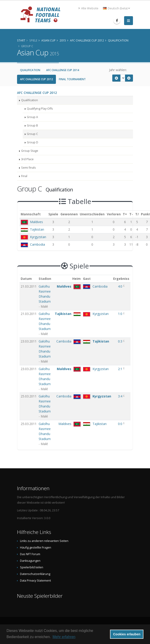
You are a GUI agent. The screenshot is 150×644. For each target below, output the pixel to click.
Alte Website (88, 8)
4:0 (121, 286)
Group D (32, 142)
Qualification (30, 70)
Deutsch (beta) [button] (116, 8)
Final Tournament (72, 79)
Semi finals (29, 168)
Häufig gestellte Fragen (36, 547)
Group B (32, 125)
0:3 (121, 341)
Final (24, 176)
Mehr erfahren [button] (64, 637)
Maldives (36, 222)
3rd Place (27, 159)
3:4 (121, 396)
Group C (32, 134)
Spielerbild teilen (32, 567)
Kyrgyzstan (38, 237)
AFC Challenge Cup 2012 (36, 79)
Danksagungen (30, 561)
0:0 (121, 424)
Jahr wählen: (118, 70)
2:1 (121, 369)
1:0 (121, 314)
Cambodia (37, 244)
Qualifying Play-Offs (40, 109)
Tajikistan (37, 229)
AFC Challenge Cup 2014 (63, 70)
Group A (32, 117)
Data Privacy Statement (35, 581)
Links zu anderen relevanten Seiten (44, 541)
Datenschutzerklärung (35, 574)
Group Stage (30, 151)
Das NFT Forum (30, 554)
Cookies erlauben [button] (127, 634)
